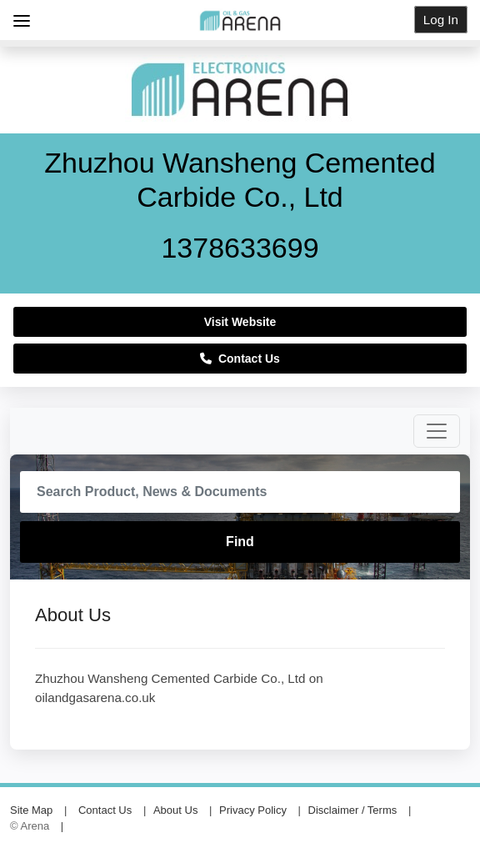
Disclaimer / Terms (353, 810)
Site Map (31, 810)
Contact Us (240, 359)
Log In (441, 20)
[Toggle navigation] (437, 431)
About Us (175, 810)
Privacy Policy (253, 810)
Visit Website (240, 322)
